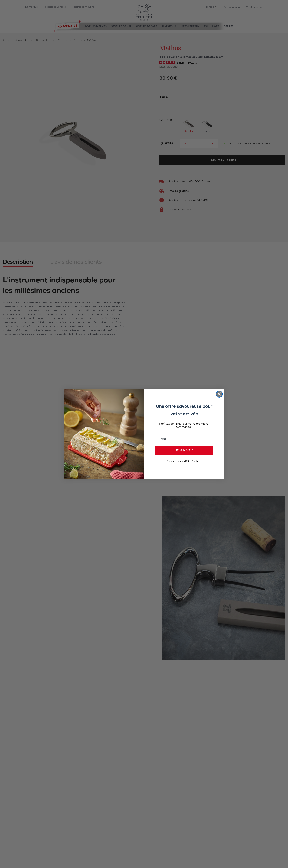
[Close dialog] (219, 394)
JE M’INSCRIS (184, 450)
